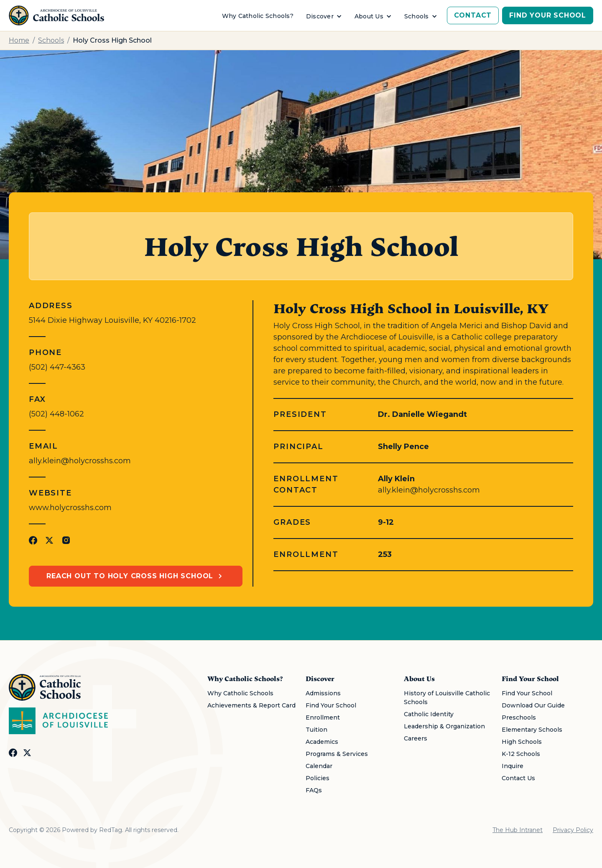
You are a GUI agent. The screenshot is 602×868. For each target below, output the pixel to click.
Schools (417, 16)
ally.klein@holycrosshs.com (80, 461)
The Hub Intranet (518, 830)
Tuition (316, 730)
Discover (320, 16)
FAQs (314, 790)
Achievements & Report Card (251, 705)
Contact (473, 15)
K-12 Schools (521, 754)
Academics (322, 742)
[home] (56, 15)
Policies (318, 778)
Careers (416, 738)
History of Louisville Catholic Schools (447, 698)
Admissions (323, 693)
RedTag (111, 830)
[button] (324, 17)
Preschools (519, 717)
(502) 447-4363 (57, 367)
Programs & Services (337, 754)
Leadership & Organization (444, 726)
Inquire (513, 766)
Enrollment (323, 717)
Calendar (319, 766)
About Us (369, 16)
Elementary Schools (532, 730)
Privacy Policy (573, 830)
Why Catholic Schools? (258, 16)
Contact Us (518, 778)
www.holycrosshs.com (70, 508)
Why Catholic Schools (240, 693)
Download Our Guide (533, 705)
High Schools (522, 742)
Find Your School (548, 15)
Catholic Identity (429, 714)
